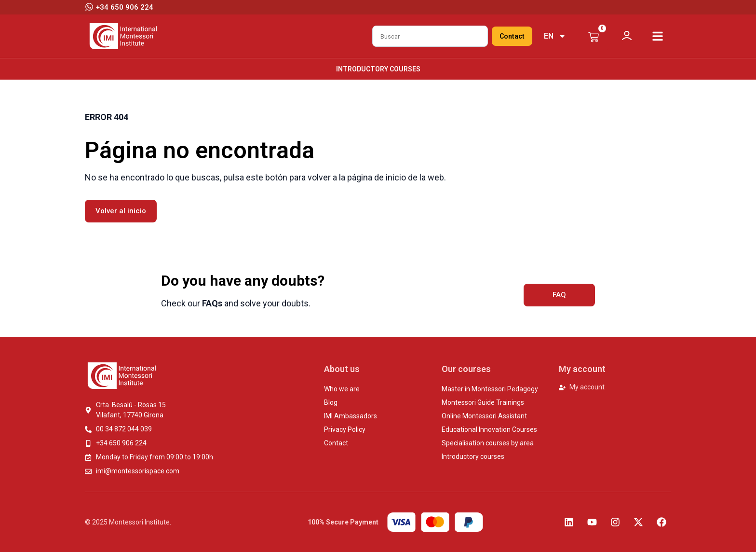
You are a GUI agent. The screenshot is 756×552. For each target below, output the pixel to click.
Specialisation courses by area (488, 443)
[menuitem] (555, 36)
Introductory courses (378, 69)
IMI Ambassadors (351, 416)
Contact (512, 36)
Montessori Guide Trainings (483, 402)
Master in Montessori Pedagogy (490, 389)
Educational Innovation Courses (489, 429)
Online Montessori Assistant (484, 416)
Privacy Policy (345, 429)
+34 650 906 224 (125, 7)
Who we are (342, 389)
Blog (331, 402)
